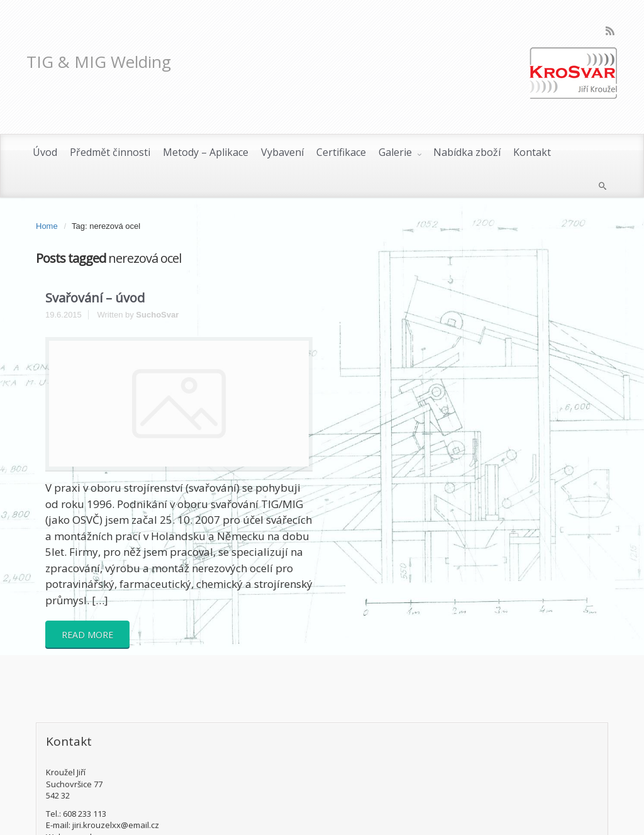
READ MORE (87, 635)
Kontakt (532, 152)
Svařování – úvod (95, 298)
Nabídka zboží (467, 152)
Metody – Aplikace (206, 152)
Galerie (397, 152)
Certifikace (341, 152)
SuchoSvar (157, 315)
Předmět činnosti (110, 152)
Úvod (45, 152)
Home (47, 226)
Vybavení (282, 152)
